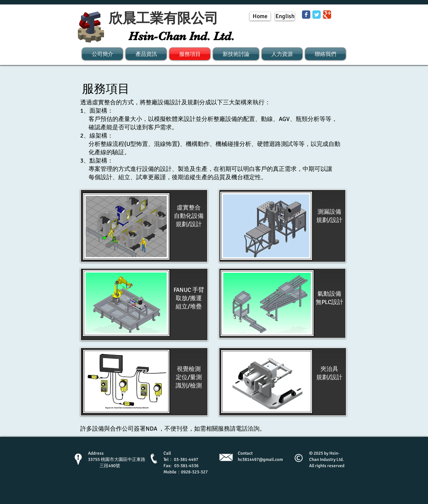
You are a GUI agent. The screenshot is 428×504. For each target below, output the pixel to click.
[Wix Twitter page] (317, 15)
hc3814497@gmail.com (260, 459)
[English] (285, 16)
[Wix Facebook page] (306, 15)
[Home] (260, 16)
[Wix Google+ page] (327, 15)
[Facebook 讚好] (289, 33)
